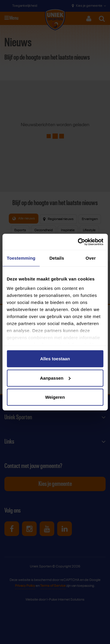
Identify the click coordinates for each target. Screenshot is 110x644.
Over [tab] (91, 258)
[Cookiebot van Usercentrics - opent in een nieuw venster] (78, 242)
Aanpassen (55, 378)
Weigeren (55, 397)
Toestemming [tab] (21, 258)
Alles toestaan (55, 359)
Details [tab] (57, 258)
